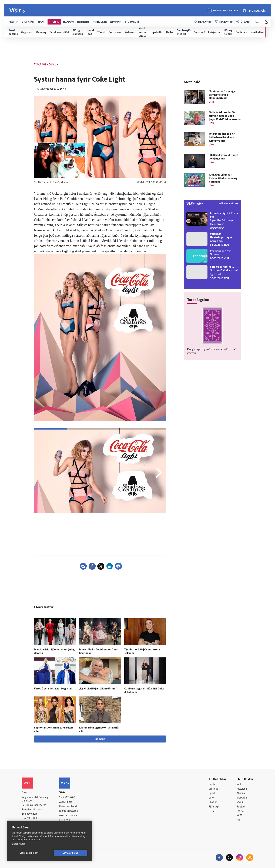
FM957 (240, 811)
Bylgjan (241, 807)
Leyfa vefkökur (71, 853)
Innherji (241, 784)
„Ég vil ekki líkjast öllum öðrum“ (98, 689)
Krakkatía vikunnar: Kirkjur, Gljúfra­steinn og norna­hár (223, 178)
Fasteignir (242, 789)
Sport (212, 793)
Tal (238, 820)
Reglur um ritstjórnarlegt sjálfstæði (35, 799)
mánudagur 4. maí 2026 (226, 11)
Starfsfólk (65, 820)
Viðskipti (214, 789)
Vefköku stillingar (29, 853)
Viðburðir (242, 798)
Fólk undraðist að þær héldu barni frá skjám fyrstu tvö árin (222, 137)
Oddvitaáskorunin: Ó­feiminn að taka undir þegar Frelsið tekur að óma (225, 116)
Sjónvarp (214, 807)
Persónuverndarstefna (34, 805)
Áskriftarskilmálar (69, 815)
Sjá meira (100, 739)
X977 (239, 816)
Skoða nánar (18, 844)
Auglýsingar (66, 802)
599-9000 (32, 818)
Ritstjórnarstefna (68, 811)
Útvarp (212, 811)
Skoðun (213, 802)
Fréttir (212, 784)
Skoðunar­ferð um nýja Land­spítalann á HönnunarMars (222, 95)
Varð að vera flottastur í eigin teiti (54, 689)
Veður (240, 802)
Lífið (211, 798)
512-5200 (70, 798)
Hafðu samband (68, 806)
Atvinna (241, 793)
